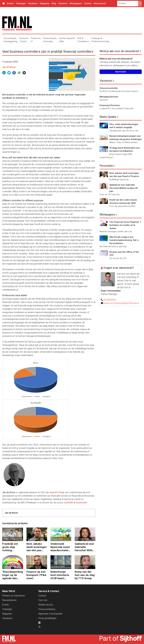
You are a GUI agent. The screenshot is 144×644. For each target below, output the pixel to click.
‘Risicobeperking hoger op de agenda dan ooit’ (13, 575)
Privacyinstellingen (47, 618)
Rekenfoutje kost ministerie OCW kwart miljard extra (60, 575)
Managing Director (109, 97)
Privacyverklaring (47, 609)
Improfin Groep (57, 492)
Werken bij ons (46, 605)
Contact (88, 3)
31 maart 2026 (82, 539)
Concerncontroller (109, 88)
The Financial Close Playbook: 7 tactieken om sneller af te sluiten (125, 225)
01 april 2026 (57, 539)
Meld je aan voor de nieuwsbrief (119, 51)
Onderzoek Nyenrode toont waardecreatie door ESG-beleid (60, 547)
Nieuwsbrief (100, 3)
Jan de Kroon (9, 67)
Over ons (43, 600)
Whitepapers (76, 3)
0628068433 (110, 300)
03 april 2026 (33, 539)
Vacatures (33, 3)
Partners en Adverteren (14, 596)
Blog (54, 3)
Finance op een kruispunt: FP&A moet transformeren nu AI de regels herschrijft (36, 575)
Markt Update (108, 117)
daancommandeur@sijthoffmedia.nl (121, 303)
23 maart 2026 (82, 567)
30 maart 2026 (9, 567)
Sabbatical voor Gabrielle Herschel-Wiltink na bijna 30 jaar (85, 547)
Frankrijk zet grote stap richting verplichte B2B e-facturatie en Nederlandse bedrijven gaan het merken (12, 547)
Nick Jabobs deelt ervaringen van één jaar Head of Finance (37, 547)
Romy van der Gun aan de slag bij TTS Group (85, 575)
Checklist (63, 3)
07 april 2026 (9, 539)
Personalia (106, 166)
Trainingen (21, 3)
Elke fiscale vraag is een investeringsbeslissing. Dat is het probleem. (124, 240)
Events (10, 3)
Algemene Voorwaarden (50, 614)
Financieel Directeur (110, 105)
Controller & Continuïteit (75, 503)
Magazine (45, 3)
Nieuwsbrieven (9, 600)
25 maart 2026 (58, 567)
